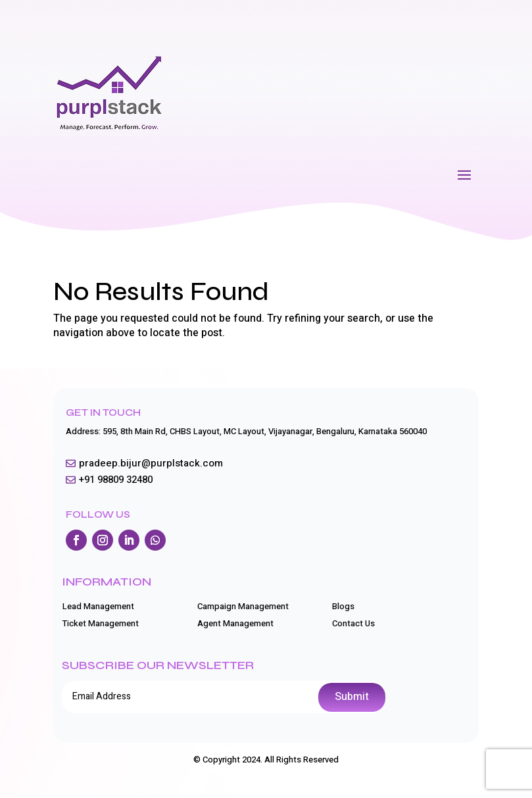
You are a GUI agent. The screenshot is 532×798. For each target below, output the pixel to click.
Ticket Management (101, 623)
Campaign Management (243, 606)
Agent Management (235, 623)
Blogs (343, 606)
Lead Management (98, 606)
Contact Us (353, 623)
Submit (352, 697)
